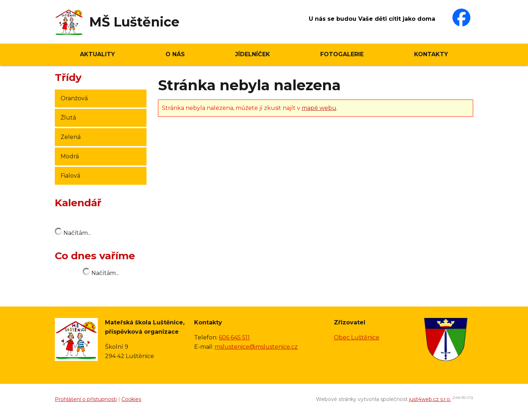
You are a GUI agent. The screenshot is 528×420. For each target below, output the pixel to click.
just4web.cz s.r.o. (430, 399)
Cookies (131, 399)
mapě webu (319, 108)
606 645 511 (234, 337)
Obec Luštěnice (357, 337)
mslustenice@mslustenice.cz (256, 347)
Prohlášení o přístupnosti (86, 399)
